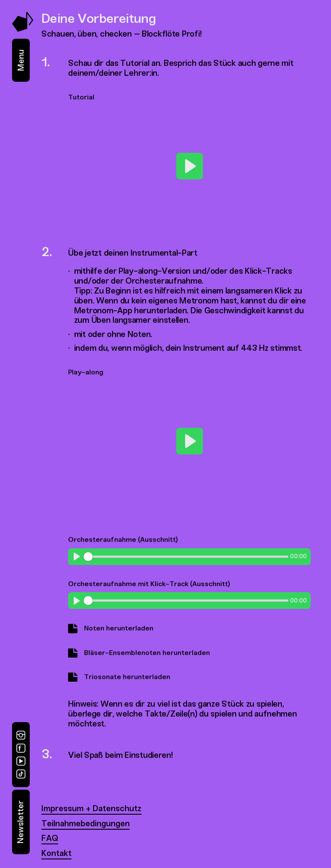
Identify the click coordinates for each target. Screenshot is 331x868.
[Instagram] (21, 735)
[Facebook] (21, 748)
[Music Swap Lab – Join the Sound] (23, 29)
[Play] (190, 166)
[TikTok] (21, 774)
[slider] (186, 557)
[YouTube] (21, 761)
